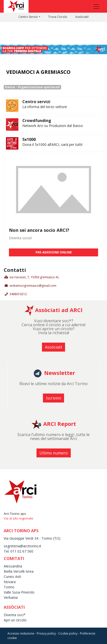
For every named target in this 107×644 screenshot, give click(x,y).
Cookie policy (68, 633)
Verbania (11, 597)
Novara (10, 582)
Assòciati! (82, 17)
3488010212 (18, 294)
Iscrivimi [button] (53, 398)
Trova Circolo (58, 17)
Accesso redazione (21, 633)
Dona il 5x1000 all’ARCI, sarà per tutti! (52, 144)
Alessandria (13, 566)
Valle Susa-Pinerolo (19, 592)
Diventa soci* (15, 615)
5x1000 (29, 139)
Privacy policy (46, 633)
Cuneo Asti (12, 577)
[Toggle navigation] (96, 6)
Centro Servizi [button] (28, 17)
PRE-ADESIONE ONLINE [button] (54, 252)
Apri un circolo (15, 620)
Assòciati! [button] (53, 347)
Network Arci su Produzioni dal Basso (53, 126)
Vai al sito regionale (18, 518)
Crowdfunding (37, 121)
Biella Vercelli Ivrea (19, 571)
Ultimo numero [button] (54, 453)
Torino (9, 587)
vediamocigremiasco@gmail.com (33, 286)
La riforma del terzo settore (45, 107)
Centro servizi (36, 102)
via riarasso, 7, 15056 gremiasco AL (34, 277)
